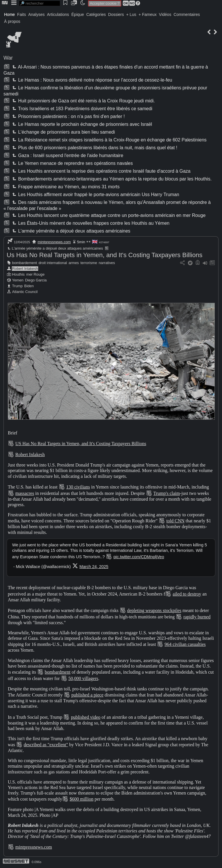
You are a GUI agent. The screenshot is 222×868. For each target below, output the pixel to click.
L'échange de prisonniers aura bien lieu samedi (63, 132)
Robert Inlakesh (25, 269)
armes (74, 263)
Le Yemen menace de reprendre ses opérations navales (72, 163)
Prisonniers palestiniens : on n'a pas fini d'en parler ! (68, 116)
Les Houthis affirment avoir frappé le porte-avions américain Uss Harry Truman (95, 195)
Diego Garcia (36, 280)
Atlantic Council (25, 292)
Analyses (37, 14)
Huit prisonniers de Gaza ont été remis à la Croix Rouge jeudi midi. (83, 101)
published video (86, 717)
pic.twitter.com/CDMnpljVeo (139, 557)
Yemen (18, 280)
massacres (25, 493)
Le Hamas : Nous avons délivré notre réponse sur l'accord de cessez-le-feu (91, 80)
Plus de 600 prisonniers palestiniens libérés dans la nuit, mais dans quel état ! (94, 148)
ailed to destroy (187, 594)
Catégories (96, 14)
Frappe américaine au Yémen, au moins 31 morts (65, 187)
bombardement (25, 263)
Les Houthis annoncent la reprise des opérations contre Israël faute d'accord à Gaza (101, 171)
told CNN (175, 521)
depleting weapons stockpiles (154, 610)
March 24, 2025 (94, 567)
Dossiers (116, 14)
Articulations (58, 14)
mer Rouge (35, 274)
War (8, 58)
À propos (12, 21)
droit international (53, 263)
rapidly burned (197, 617)
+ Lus (131, 14)
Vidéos (165, 14)
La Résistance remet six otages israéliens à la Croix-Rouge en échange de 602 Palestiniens (109, 140)
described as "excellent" (46, 745)
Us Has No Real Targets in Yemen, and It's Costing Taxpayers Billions (104, 255)
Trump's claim (167, 493)
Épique (78, 14)
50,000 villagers (83, 678)
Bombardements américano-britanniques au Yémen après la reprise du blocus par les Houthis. (111, 179)
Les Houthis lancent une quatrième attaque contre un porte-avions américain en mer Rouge (108, 215)
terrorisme (89, 263)
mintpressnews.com (54, 242)
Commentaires (187, 14)
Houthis (18, 274)
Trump (17, 286)
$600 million (82, 799)
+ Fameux (148, 14)
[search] (40, 3)
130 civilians (78, 487)
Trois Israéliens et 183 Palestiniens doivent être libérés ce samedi (82, 109)
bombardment (58, 672)
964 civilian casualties (185, 644)
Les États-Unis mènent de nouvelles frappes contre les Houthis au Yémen (90, 223)
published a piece (87, 695)
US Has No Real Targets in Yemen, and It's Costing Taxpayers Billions (81, 444)
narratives (107, 263)
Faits (21, 14)
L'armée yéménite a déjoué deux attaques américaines (71, 231)
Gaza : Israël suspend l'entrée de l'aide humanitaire (67, 155)
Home (9, 14)
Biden (29, 286)
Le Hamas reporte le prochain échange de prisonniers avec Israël (82, 124)
